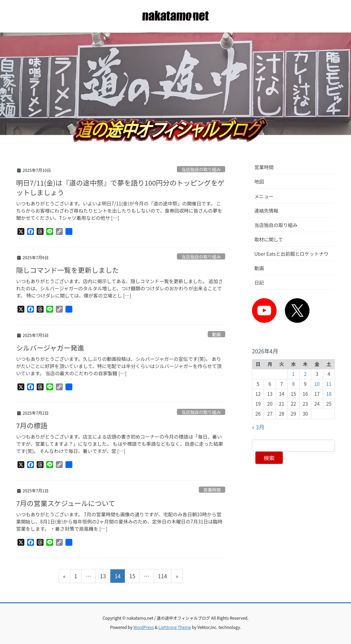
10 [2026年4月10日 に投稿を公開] (317, 384)
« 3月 (258, 427)
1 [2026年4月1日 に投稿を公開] (293, 374)
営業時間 (212, 490)
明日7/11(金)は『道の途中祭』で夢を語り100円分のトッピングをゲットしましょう (120, 187)
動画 (217, 334)
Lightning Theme (175, 627)
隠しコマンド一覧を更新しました (68, 270)
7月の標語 (32, 425)
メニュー (264, 196)
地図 (259, 181)
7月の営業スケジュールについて (66, 503)
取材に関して (269, 239)
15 (132, 577)
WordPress (144, 627)
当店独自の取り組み (201, 169)
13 (103, 577)
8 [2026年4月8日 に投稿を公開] (293, 384)
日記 (259, 282)
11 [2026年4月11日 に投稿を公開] (329, 384)
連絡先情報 (266, 211)
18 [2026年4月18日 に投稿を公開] (329, 394)
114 (162, 577)
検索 (269, 458)
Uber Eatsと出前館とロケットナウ (292, 254)
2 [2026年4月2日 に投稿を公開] (305, 374)
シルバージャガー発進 (50, 348)
